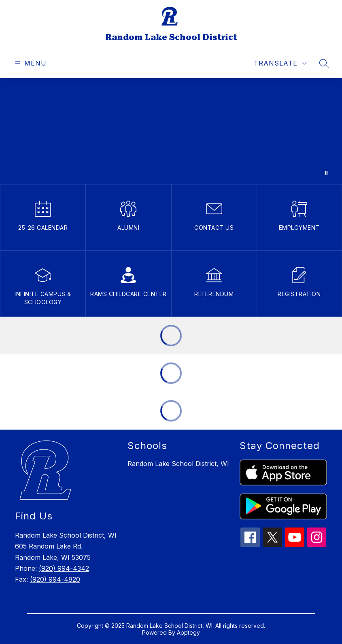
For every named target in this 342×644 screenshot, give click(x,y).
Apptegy (188, 632)
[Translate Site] (280, 63)
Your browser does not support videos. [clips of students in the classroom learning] (171, 131)
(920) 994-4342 (64, 568)
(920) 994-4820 (55, 579)
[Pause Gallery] (326, 173)
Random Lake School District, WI (178, 464)
